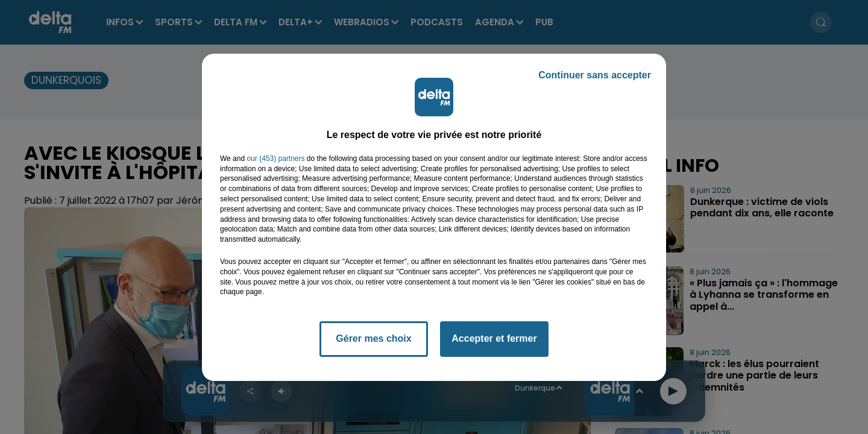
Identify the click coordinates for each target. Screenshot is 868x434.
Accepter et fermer (494, 338)
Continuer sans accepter (595, 75)
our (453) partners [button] (275, 159)
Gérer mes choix (373, 338)
